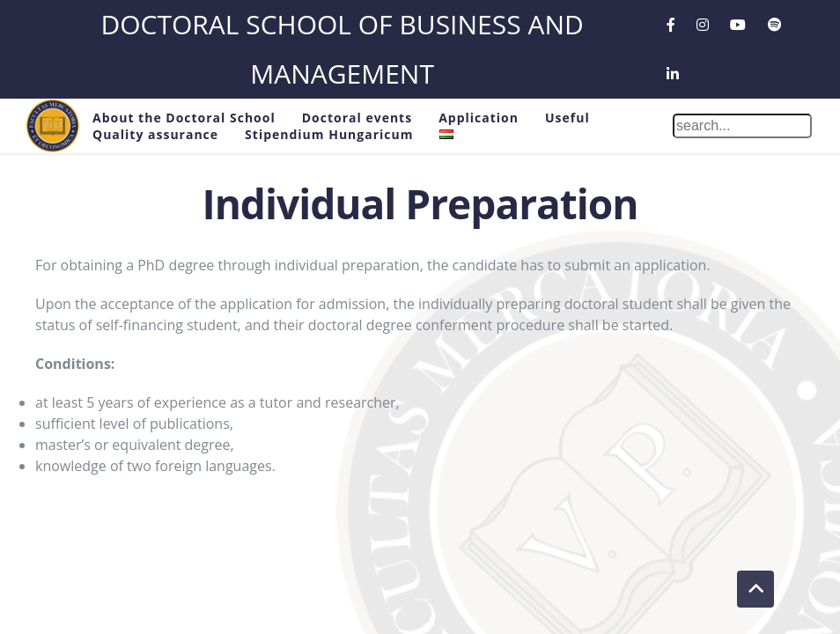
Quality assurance (155, 134)
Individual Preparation (420, 203)
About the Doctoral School (184, 118)
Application (479, 118)
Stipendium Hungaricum (329, 134)
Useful (567, 118)
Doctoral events (357, 118)
